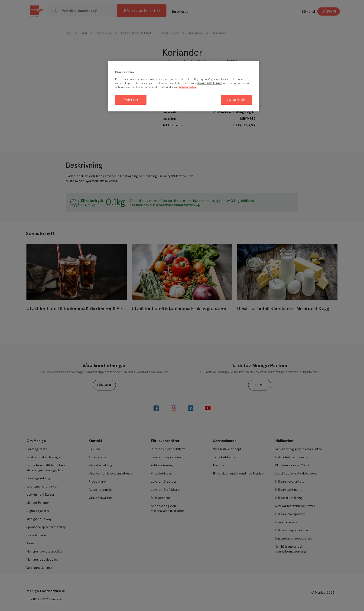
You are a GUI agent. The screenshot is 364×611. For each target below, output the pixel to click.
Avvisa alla (131, 100)
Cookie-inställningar (209, 83)
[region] (184, 86)
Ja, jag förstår (236, 100)
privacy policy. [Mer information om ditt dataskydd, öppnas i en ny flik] (188, 87)
